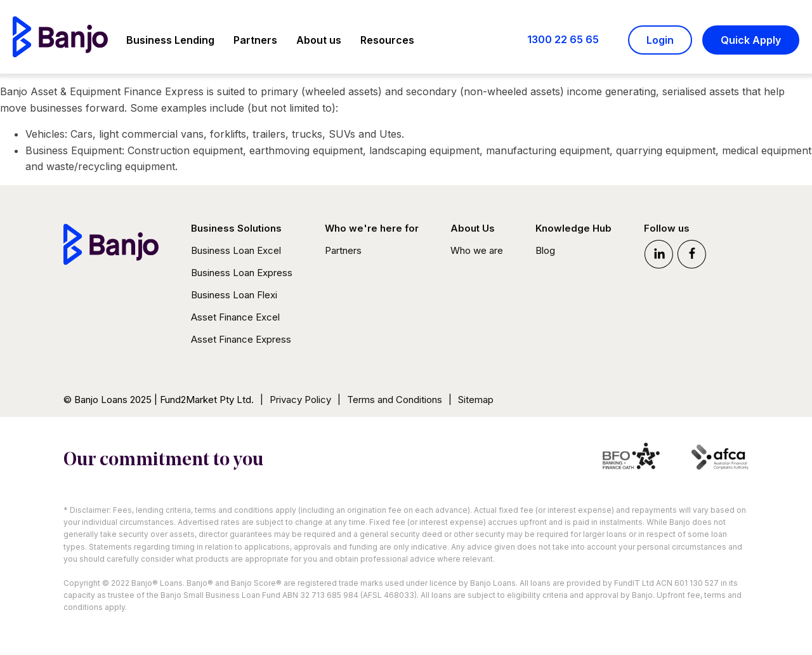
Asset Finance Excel (235, 317)
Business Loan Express (242, 273)
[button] (170, 42)
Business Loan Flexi (234, 295)
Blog (545, 250)
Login (660, 40)
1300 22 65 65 (563, 39)
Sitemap (476, 400)
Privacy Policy (300, 400)
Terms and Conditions (395, 400)
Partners (343, 250)
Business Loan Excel (236, 250)
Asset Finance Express (241, 339)
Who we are (477, 250)
